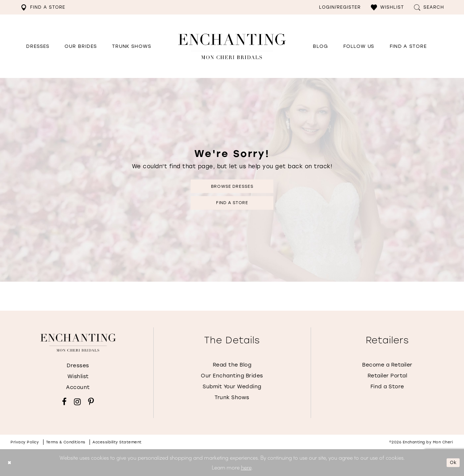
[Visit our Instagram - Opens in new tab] (77, 402)
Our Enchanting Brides (232, 376)
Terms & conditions (66, 442)
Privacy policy (25, 442)
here (246, 467)
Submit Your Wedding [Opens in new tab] (232, 387)
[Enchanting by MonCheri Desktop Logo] (232, 46)
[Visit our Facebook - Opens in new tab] (64, 402)
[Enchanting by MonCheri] (78, 343)
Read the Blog (232, 365)
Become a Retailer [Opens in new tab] (387, 365)
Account (78, 387)
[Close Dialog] (11, 463)
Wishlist (78, 376)
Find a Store (232, 204)
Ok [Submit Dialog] (452, 463)
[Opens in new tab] (359, 46)
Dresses (78, 366)
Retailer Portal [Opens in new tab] (388, 376)
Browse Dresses (232, 185)
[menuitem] (43, 7)
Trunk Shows (232, 398)
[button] (387, 7)
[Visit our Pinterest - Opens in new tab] (91, 402)
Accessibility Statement (117, 442)
